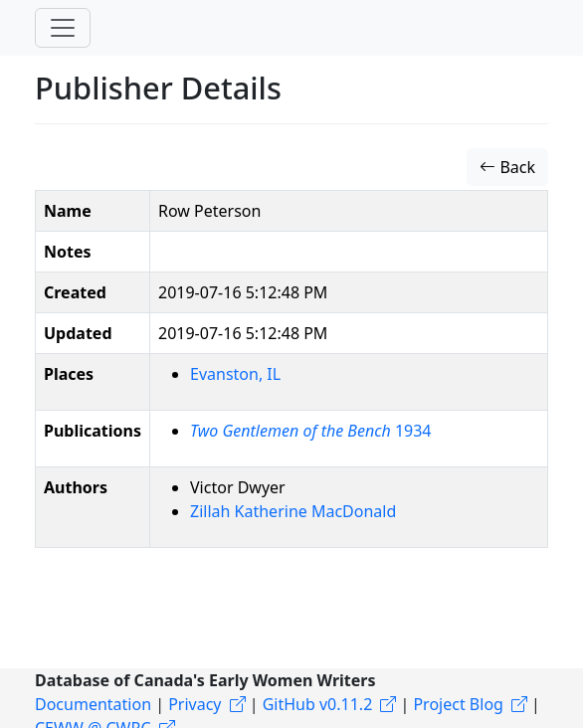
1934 (310, 431)
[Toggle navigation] (63, 28)
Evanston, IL (235, 374)
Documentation (93, 704)
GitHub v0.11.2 (318, 704)
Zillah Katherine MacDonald (293, 511)
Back (507, 167)
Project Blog (458, 704)
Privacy (194, 704)
